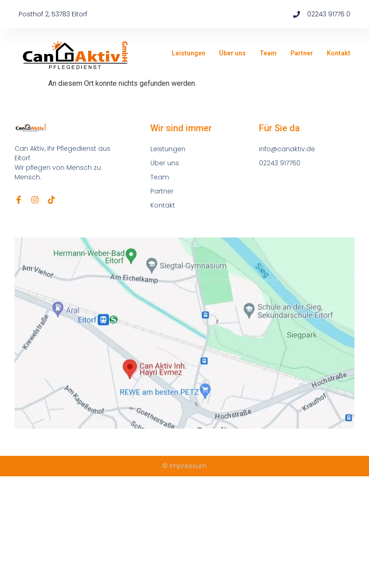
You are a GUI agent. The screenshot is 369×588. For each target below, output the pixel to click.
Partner (302, 53)
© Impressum (184, 466)
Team (268, 53)
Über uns (232, 53)
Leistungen (189, 53)
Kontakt (339, 53)
